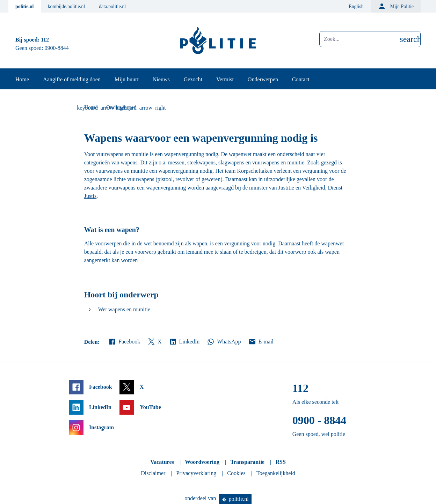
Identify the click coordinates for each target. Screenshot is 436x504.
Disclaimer (153, 473)
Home (22, 79)
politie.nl (25, 6)
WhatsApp (224, 342)
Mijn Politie (396, 6)
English (356, 6)
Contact (301, 79)
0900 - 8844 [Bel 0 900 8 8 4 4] (319, 420)
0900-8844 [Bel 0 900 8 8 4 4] (57, 48)
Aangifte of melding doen (72, 79)
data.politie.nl (112, 6)
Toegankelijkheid (276, 473)
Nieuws (161, 79)
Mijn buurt (127, 79)
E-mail (261, 342)
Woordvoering (202, 462)
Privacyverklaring (197, 473)
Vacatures (162, 462)
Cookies (236, 473)
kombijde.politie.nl (67, 6)
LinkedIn (184, 342)
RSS (280, 462)
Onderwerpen (263, 79)
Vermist (225, 79)
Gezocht (193, 79)
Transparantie (247, 462)
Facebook (124, 342)
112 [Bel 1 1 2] (45, 40)
